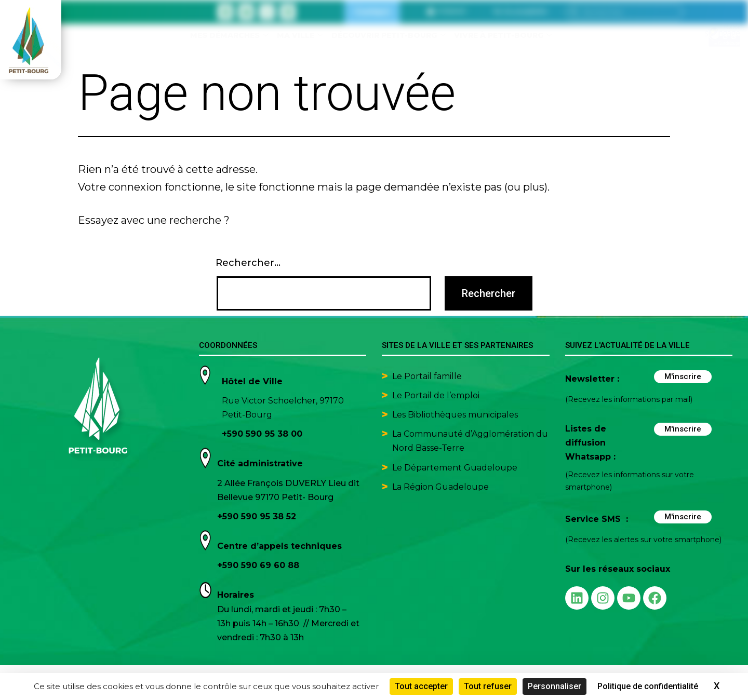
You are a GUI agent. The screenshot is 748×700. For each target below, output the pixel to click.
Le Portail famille (428, 376)
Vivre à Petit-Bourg (503, 36)
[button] (520, 11)
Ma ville (300, 36)
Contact (372, 12)
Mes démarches (229, 36)
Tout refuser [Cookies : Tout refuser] (488, 686)
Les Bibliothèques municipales (455, 415)
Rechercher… (248, 263)
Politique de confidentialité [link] (648, 686)
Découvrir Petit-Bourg (389, 36)
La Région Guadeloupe (440, 487)
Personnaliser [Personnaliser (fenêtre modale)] (555, 686)
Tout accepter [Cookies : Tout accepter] (421, 686)
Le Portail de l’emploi (436, 395)
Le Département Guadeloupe (455, 468)
